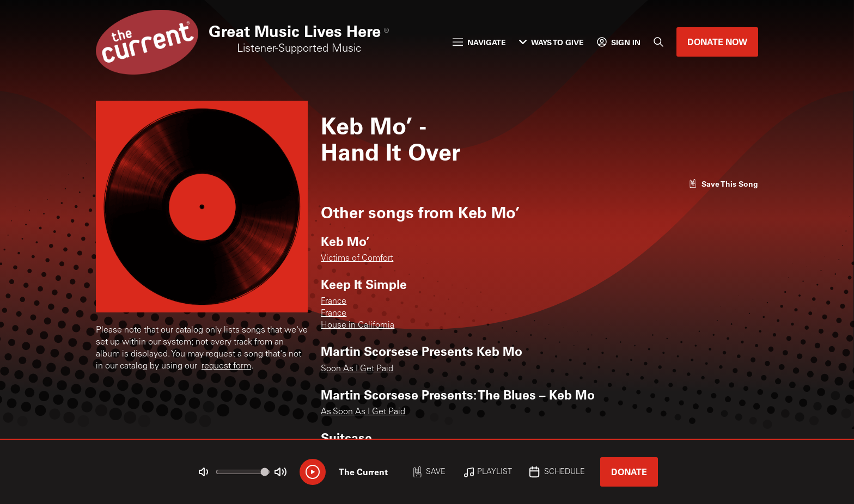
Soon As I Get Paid (357, 369)
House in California (358, 325)
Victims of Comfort (357, 259)
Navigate (479, 42)
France (334, 302)
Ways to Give (551, 42)
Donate (629, 472)
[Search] (658, 42)
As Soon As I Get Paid (363, 412)
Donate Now (717, 42)
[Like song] (723, 184)
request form (226, 366)
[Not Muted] (204, 472)
